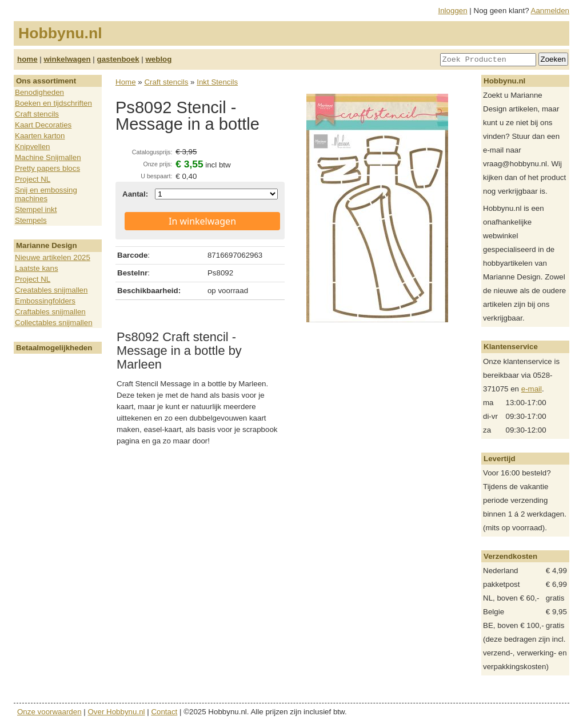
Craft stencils (37, 114)
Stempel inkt (36, 209)
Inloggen (453, 11)
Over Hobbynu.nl (117, 712)
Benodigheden (39, 92)
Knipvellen (33, 147)
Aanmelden (550, 11)
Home (126, 82)
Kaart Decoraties (43, 125)
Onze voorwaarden (49, 712)
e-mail (532, 389)
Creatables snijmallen (51, 290)
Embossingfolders (45, 301)
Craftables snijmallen (50, 312)
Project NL (33, 179)
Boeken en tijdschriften (53, 103)
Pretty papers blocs (47, 168)
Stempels (31, 220)
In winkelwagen (202, 221)
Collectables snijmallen (54, 323)
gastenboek (118, 59)
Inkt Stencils (217, 82)
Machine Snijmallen (48, 157)
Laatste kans (37, 268)
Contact (164, 712)
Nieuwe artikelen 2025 (53, 257)
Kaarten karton (40, 136)
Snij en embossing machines (46, 194)
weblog (158, 59)
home (27, 59)
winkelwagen (67, 59)
